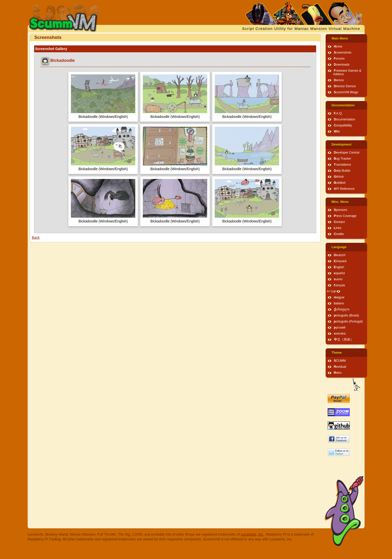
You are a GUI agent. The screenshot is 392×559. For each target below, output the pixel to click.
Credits (339, 234)
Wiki (337, 131)
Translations (343, 165)
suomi (338, 279)
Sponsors (341, 210)
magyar (339, 297)
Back (36, 238)
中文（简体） (344, 340)
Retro (338, 373)
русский (340, 328)
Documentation (343, 105)
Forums (339, 59)
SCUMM (340, 361)
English (339, 267)
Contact (339, 222)
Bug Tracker (343, 159)
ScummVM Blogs (346, 92)
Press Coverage (345, 216)
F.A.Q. (338, 113)
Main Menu (340, 38)
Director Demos (345, 86)
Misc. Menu (340, 202)
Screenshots (343, 53)
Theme (337, 353)
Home (338, 46)
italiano (339, 303)
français (340, 285)
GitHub (339, 177)
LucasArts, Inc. (252, 534)
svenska (340, 334)
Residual (340, 367)
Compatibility (343, 125)
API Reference (344, 189)
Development (342, 145)
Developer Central (347, 153)
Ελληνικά (340, 261)
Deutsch (340, 255)
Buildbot (340, 183)
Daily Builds (342, 171)
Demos (339, 80)
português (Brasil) (346, 315)
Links (338, 228)
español (339, 273)
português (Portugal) (349, 321)
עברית (331, 291)
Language (339, 247)
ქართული (342, 309)
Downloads (342, 65)
